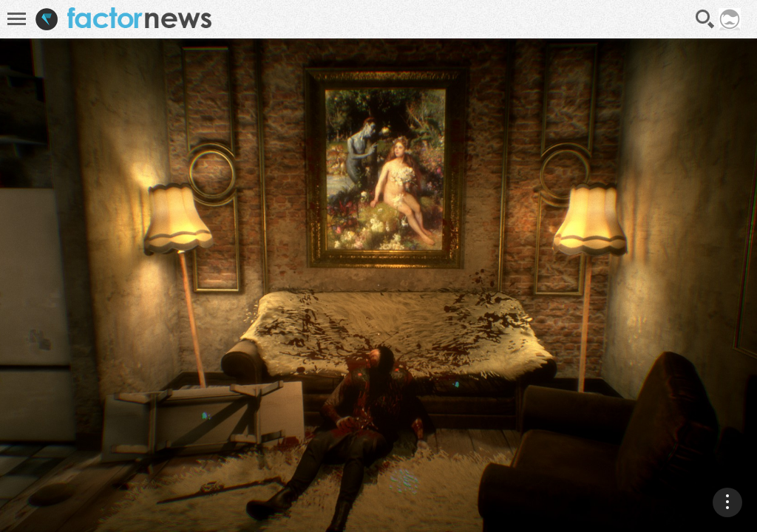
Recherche (705, 19)
